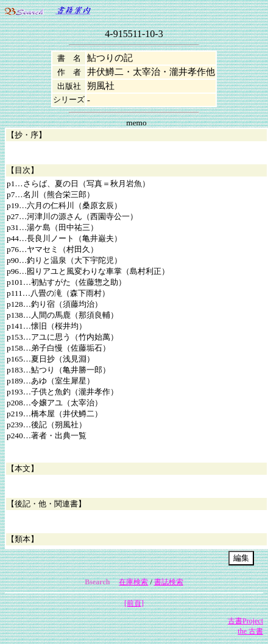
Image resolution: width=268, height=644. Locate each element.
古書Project (245, 621)
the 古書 (250, 631)
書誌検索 (169, 582)
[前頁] (134, 603)
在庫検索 (133, 582)
